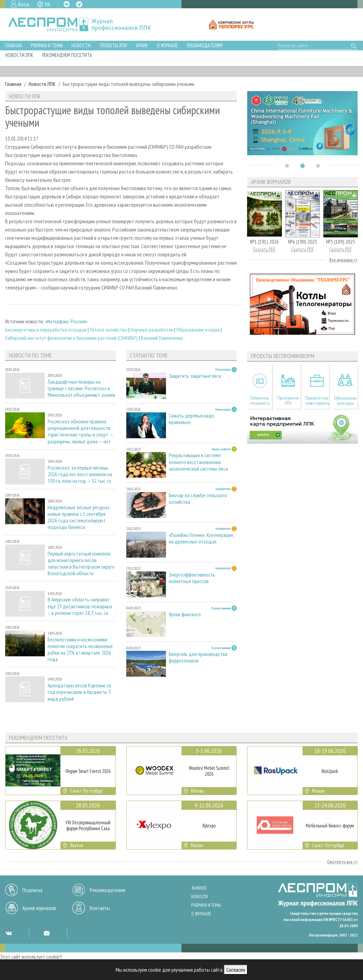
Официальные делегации (345, 401)
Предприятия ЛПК (288, 401)
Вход (24, 4)
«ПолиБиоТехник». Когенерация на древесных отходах (201, 538)
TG (79, 4)
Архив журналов (39, 908)
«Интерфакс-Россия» (66, 321)
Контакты (100, 908)
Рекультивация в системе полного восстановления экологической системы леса (198, 462)
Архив (142, 45)
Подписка (32, 890)
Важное (199, 888)
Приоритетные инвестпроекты (317, 401)
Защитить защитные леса (195, 376)
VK (67, 4)
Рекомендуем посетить (67, 55)
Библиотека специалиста (260, 401)
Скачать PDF (264, 249)
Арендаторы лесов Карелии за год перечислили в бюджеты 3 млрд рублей (79, 692)
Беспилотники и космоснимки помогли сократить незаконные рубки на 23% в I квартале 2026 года (80, 650)
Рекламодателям (204, 45)
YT (47, 933)
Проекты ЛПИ (113, 45)
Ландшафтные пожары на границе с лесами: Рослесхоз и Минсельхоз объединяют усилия (81, 388)
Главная (13, 45)
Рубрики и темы (47, 45)
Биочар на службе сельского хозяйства (198, 499)
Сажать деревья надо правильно (192, 419)
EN (47, 4)
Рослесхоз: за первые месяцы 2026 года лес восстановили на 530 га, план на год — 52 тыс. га (80, 474)
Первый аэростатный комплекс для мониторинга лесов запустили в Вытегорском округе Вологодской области (81, 564)
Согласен (236, 970)
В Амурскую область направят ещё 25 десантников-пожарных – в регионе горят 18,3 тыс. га (80, 606)
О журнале (167, 45)
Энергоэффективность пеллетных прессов (192, 578)
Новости (81, 45)
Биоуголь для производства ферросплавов (198, 657)
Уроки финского (185, 614)
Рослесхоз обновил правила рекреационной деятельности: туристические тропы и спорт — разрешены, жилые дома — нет (80, 432)
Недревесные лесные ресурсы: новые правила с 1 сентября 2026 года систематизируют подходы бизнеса (79, 517)
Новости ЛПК (19, 55)
